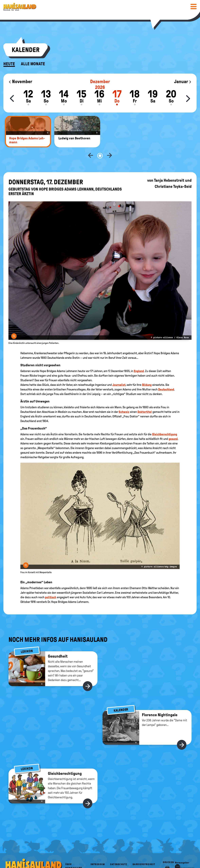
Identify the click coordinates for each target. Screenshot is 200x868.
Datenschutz (119, 853)
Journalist (119, 374)
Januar (183, 81)
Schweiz (124, 401)
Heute (9, 64)
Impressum (98, 853)
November (20, 81)
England (139, 360)
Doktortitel (145, 401)
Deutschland (166, 378)
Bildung (147, 374)
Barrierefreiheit (144, 853)
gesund (173, 428)
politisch (51, 586)
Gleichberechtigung (165, 423)
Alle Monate (33, 64)
